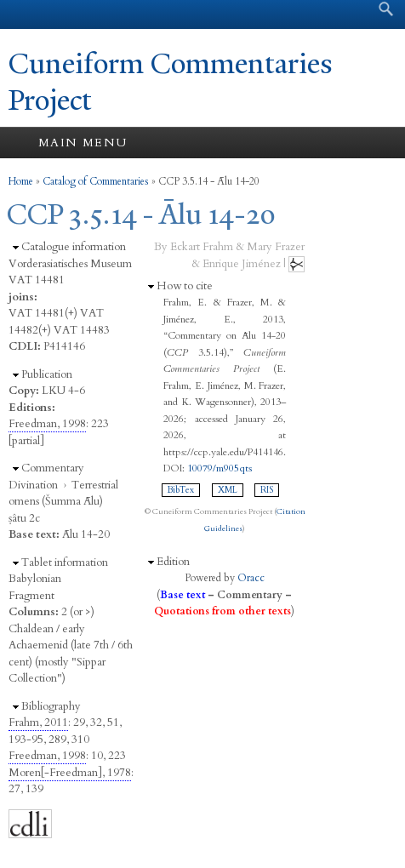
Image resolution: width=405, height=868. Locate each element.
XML (228, 490)
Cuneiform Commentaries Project (171, 82)
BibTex (181, 490)
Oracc (251, 578)
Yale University (29, 14)
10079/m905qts (220, 468)
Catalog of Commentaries (96, 181)
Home (21, 181)
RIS (267, 490)
